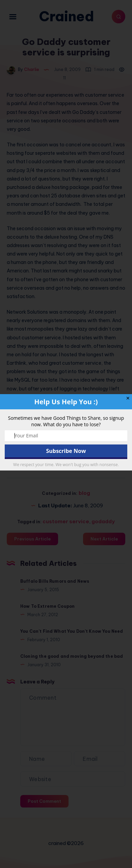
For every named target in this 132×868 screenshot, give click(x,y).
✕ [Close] (128, 398)
